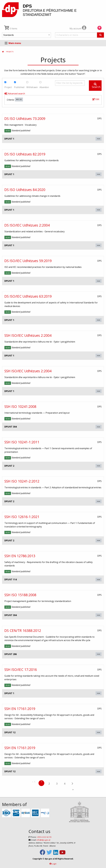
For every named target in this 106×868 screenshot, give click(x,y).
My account (78, 29)
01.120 (19, 99)
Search (96, 86)
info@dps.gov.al (43, 840)
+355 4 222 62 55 (44, 837)
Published (19, 85)
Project (8, 85)
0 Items (11, 29)
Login (54, 864)
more (98, 139)
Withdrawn (32, 85)
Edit (96, 99)
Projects (10, 52)
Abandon (44, 85)
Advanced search (15, 94)
